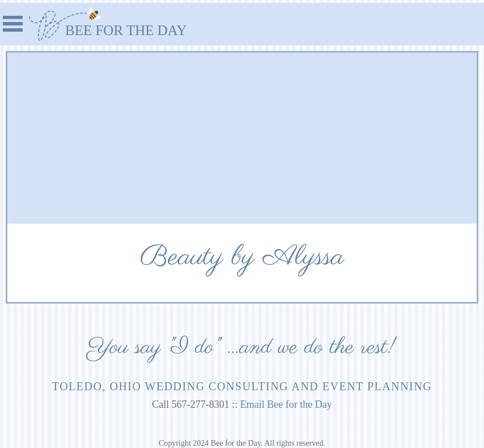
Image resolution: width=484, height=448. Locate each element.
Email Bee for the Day (286, 404)
